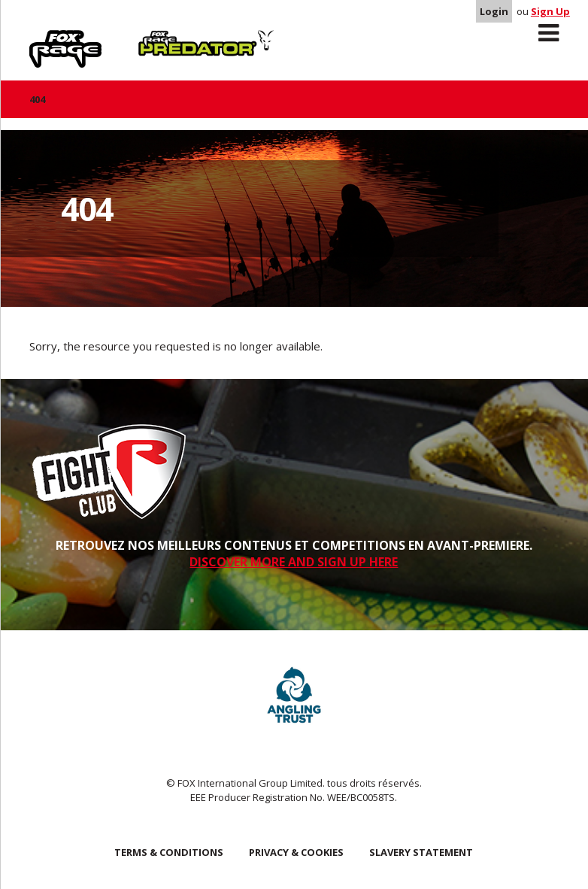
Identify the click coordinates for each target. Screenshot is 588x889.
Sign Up (550, 11)
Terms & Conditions (169, 852)
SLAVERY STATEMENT (421, 852)
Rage (44, 38)
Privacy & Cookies (296, 852)
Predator (164, 38)
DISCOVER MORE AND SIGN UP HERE (294, 562)
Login (494, 11)
